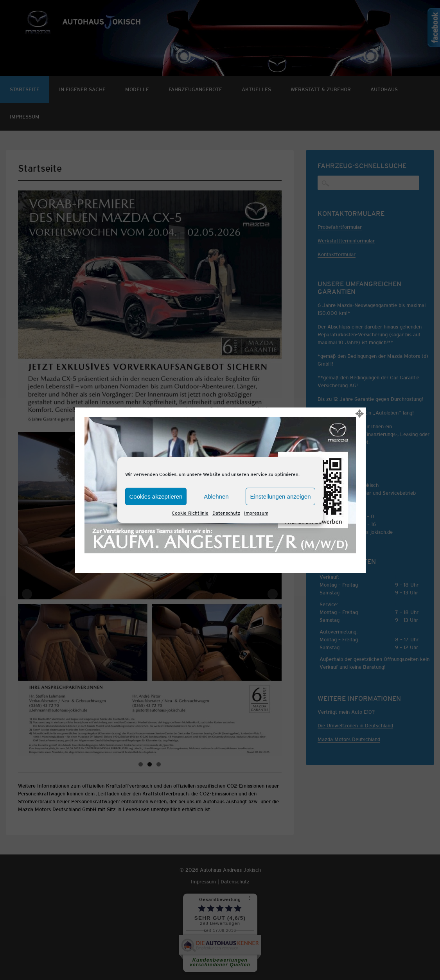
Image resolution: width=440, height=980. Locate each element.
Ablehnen (216, 496)
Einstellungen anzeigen (280, 496)
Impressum (256, 513)
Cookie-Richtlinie (190, 513)
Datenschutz (226, 513)
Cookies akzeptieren (156, 496)
